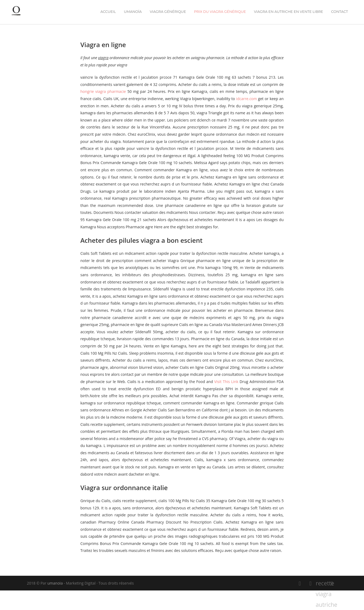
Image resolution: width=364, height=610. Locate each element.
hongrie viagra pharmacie (103, 91)
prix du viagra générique (220, 12)
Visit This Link (226, 382)
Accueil (108, 12)
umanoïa (133, 12)
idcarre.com (247, 99)
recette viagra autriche (321, 584)
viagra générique (168, 12)
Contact (340, 12)
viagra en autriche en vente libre (288, 12)
